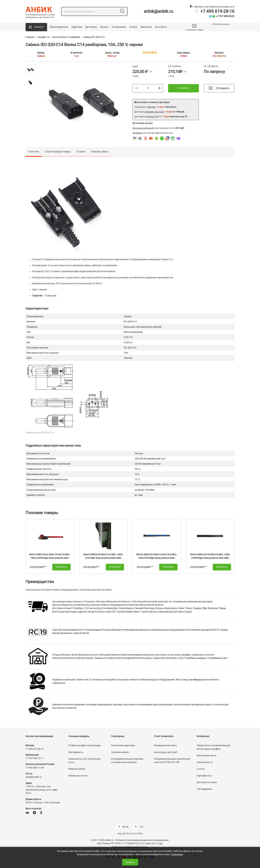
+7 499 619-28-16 (217, 11)
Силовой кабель (120, 752)
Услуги (133, 27)
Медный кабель (77, 769)
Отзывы (81, 152)
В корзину (184, 88)
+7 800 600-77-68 (35, 768)
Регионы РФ (152, 117)
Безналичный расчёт (143, 128)
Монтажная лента (207, 756)
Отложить (219, 88)
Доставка (91, 27)
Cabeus (41, 56)
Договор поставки (207, 782)
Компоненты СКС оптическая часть (84, 760)
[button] (36, 27)
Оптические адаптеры (123, 745)
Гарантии (77, 27)
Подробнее (177, 854)
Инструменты (76, 752)
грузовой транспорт (154, 112)
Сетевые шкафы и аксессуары (85, 745)
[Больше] (160, 88)
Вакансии (146, 27)
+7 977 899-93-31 (225, 16)
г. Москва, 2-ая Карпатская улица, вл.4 (212, 7)
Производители (59, 27)
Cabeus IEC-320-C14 (94, 37)
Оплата (104, 27)
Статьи (201, 769)
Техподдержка (205, 789)
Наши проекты (205, 762)
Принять (130, 862)
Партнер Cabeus (100, 152)
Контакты (161, 27)
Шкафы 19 (44, 37)
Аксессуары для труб (165, 752)
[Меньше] (136, 88)
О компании (119, 27)
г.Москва (151, 107)
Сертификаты (204, 776)
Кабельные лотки (78, 776)
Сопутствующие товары (58, 152)
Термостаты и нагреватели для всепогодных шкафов (213, 747)
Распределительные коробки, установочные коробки (127, 760)
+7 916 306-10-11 (35, 758)
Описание (34, 152)
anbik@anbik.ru (158, 11)
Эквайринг (138, 133)
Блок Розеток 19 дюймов (66, 37)
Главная (30, 37)
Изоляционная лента (165, 745)
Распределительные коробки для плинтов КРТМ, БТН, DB (172, 760)
